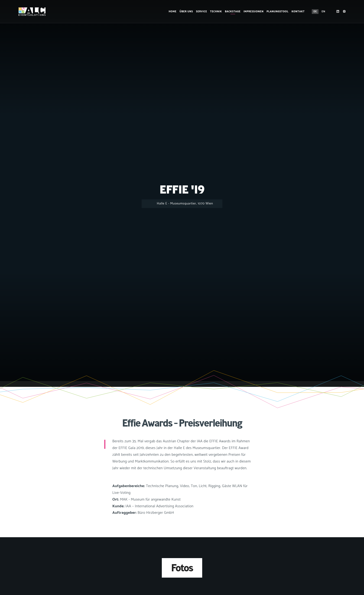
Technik (216, 12)
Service (201, 12)
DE (315, 12)
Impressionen (253, 12)
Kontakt (298, 12)
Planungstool (277, 12)
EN (323, 12)
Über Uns (186, 12)
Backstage (233, 12)
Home (173, 12)
